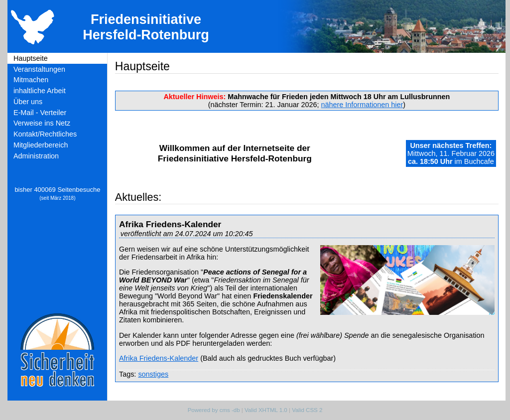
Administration (36, 156)
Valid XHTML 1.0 (266, 410)
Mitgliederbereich (41, 145)
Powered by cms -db (214, 410)
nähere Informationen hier (362, 105)
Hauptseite (31, 58)
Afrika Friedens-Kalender (159, 358)
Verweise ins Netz (42, 123)
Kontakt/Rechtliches (45, 134)
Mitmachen (31, 80)
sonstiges (153, 374)
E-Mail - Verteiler (40, 113)
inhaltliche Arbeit (40, 91)
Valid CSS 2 (307, 410)
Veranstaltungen (39, 69)
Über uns (28, 102)
